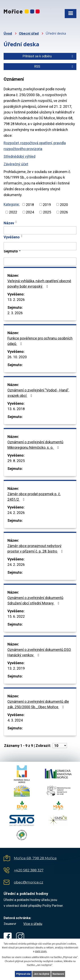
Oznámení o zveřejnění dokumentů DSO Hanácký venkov (39, 652)
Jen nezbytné (42, 974)
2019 (47, 204)
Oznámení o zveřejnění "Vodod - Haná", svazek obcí (38, 393)
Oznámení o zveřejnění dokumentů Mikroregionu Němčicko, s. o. (35, 445)
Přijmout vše (23, 974)
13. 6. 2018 (16, 409)
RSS (54, 66)
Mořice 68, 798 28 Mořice (35, 858)
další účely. (41, 951)
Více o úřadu (33, 924)
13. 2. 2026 (16, 300)
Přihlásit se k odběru (48, 56)
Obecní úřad (29, 33)
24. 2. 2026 (16, 513)
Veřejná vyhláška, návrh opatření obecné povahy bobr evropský (39, 284)
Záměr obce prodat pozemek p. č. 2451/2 (34, 497)
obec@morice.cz (29, 882)
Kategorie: (12, 204)
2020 (64, 204)
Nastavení (58, 974)
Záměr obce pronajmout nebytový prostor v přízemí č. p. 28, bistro (36, 549)
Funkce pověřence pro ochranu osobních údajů (40, 341)
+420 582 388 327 (29, 870)
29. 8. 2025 (16, 461)
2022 (13, 212)
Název (9, 223)
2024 (30, 212)
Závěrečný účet (16, 164)
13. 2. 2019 (16, 668)
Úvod (8, 33)
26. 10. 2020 (17, 357)
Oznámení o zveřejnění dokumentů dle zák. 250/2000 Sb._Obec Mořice (38, 704)
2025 (47, 212)
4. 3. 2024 (15, 720)
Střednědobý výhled (19, 156)
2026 (64, 212)
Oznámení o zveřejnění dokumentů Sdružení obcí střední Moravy (35, 600)
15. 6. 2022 (16, 616)
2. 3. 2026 (15, 313)
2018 (30, 204)
